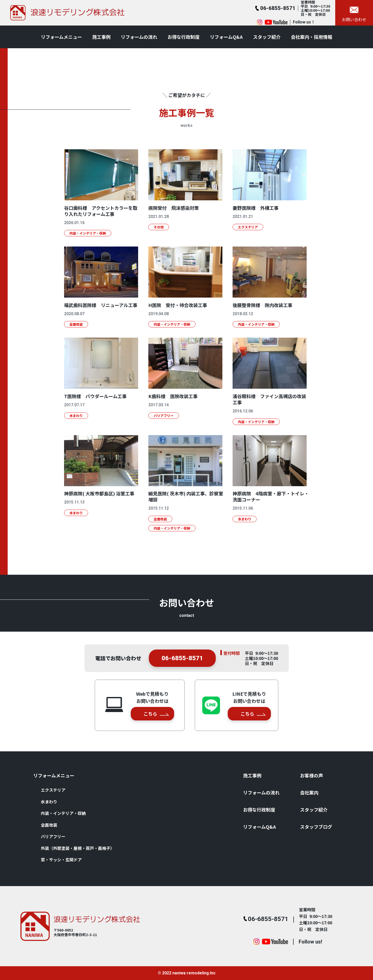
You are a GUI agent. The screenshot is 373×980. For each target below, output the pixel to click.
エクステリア (53, 790)
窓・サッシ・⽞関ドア (61, 860)
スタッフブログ (316, 827)
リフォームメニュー (61, 37)
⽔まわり (49, 802)
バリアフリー (53, 836)
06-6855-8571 (182, 664)
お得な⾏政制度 (184, 37)
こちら (156, 714)
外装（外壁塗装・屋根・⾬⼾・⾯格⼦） (78, 848)
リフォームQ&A (226, 37)
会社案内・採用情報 (311, 37)
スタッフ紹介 (267, 37)
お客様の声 (311, 775)
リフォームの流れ (139, 37)
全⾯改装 (49, 825)
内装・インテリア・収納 (63, 813)
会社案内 (309, 792)
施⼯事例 (101, 37)
